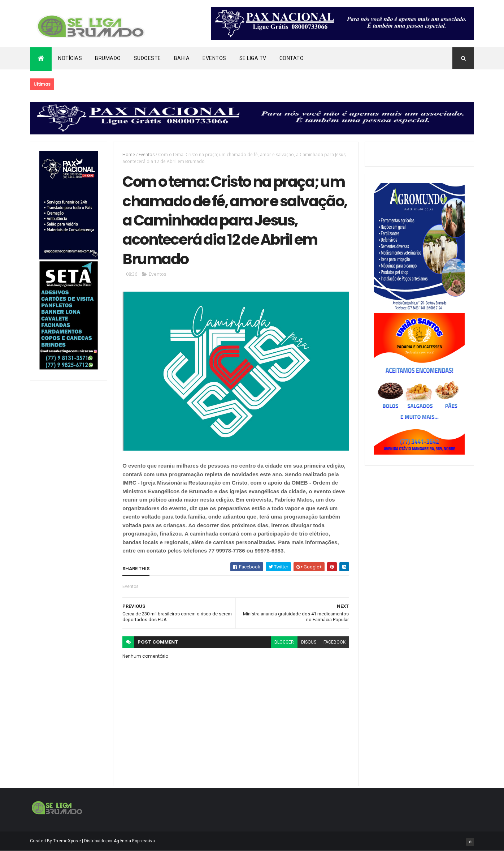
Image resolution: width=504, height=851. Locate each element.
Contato (292, 58)
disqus (309, 642)
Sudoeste (147, 58)
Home (129, 154)
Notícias (70, 58)
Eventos (214, 58)
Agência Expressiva (134, 841)
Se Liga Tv (253, 58)
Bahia (182, 58)
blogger (284, 642)
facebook (334, 642)
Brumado (108, 58)
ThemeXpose (67, 841)
